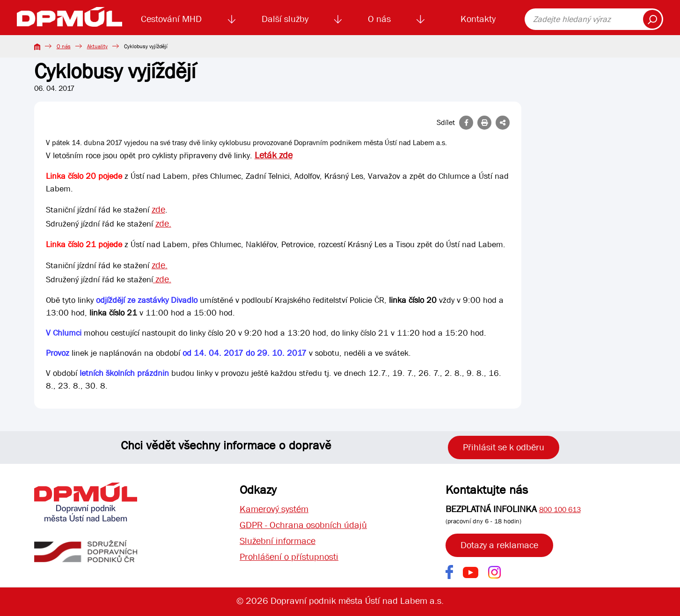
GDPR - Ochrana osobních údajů (303, 525)
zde (158, 209)
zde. (163, 224)
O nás (379, 19)
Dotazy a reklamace (499, 545)
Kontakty (478, 19)
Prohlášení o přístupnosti (289, 557)
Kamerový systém (274, 509)
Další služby (285, 19)
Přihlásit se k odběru (504, 447)
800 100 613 (560, 510)
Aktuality (97, 46)
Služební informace (278, 541)
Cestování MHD (171, 19)
